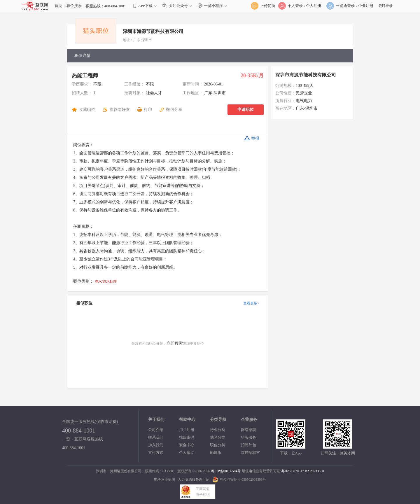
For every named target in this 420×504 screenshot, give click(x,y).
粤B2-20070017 (293, 471)
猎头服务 (249, 437)
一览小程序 (213, 6)
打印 (148, 110)
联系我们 (156, 437)
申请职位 (246, 110)
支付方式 (156, 453)
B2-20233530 (314, 471)
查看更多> (251, 303)
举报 (252, 138)
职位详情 (83, 56)
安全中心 (187, 445)
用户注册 (187, 430)
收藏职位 (87, 110)
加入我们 (156, 445)
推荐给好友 (120, 110)
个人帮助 (187, 453)
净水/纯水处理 (106, 281)
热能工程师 (85, 76)
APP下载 (146, 6)
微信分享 (174, 110)
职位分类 (218, 445)
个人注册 (314, 6)
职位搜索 (74, 6)
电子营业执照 (164, 480)
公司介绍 (156, 430)
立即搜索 (175, 343)
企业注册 (366, 6)
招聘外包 (249, 445)
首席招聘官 (250, 453)
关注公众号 (178, 6)
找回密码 (187, 437)
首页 (58, 6)
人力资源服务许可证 (194, 480)
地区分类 (218, 437)
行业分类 (218, 430)
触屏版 (216, 453)
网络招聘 (249, 430)
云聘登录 (386, 6)
